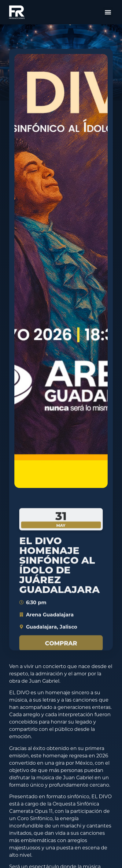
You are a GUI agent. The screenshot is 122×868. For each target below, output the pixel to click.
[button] (108, 12)
